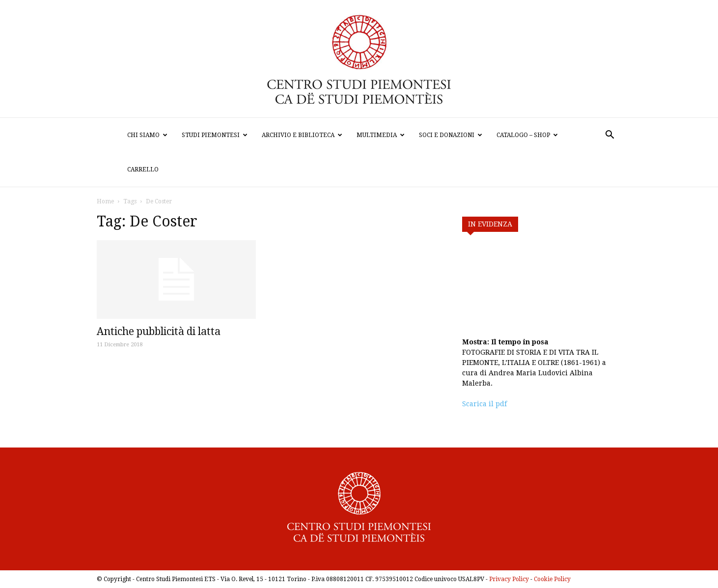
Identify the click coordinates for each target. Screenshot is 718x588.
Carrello (143, 169)
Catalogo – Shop (527, 135)
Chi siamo (147, 135)
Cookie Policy (552, 579)
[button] (609, 136)
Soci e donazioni (451, 135)
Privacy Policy (509, 579)
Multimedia (381, 135)
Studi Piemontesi (215, 135)
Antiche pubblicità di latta (159, 331)
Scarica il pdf (484, 404)
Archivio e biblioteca (302, 135)
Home (105, 201)
